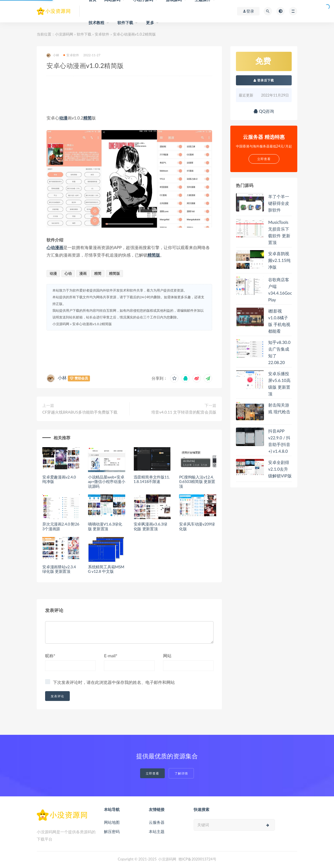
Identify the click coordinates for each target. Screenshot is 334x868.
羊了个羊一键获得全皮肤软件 (279, 203)
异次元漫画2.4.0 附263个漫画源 (61, 526)
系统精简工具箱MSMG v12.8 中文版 (106, 569)
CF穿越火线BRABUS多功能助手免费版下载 (80, 412)
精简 (87, 118)
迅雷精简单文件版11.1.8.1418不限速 (152, 479)
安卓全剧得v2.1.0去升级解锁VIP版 (280, 469)
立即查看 (152, 773)
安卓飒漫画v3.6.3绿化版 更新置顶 (150, 526)
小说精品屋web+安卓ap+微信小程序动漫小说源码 (107, 482)
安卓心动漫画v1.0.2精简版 (92, 324)
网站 (167, 656)
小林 (53, 55)
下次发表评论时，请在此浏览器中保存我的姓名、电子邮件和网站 (114, 682)
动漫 (63, 118)
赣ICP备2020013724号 (197, 859)
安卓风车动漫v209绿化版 (197, 526)
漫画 (59, 247)
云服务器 (157, 822)
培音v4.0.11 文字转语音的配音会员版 (184, 412)
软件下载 (125, 23)
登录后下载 (264, 80)
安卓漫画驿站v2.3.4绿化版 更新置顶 (59, 569)
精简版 (154, 255)
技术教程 (97, 23)
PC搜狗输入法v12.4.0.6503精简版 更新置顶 (197, 482)
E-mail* (111, 656)
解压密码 (112, 831)
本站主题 (157, 831)
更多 (150, 23)
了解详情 (181, 773)
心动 (51, 247)
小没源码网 (64, 34)
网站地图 (112, 822)
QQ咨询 (264, 111)
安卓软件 (102, 34)
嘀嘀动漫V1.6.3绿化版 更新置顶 (105, 526)
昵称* (50, 656)
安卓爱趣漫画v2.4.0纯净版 (59, 479)
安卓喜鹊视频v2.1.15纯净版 (279, 260)
